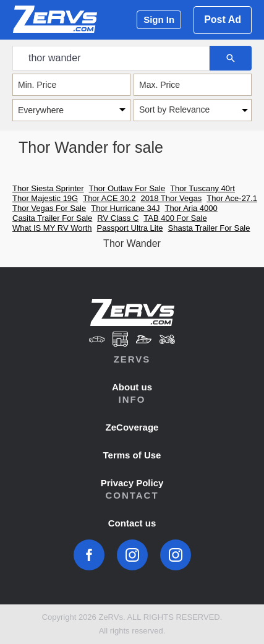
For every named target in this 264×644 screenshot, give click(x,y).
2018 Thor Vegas (171, 198)
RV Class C (118, 218)
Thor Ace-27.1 (232, 198)
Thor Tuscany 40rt (202, 188)
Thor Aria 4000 (191, 208)
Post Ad (223, 19)
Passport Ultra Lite (130, 228)
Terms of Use (132, 455)
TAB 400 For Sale (175, 218)
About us (132, 387)
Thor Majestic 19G (45, 198)
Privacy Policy (132, 483)
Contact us (132, 523)
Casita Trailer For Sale (52, 218)
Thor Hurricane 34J (125, 208)
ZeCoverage (132, 427)
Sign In (159, 19)
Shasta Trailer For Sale (209, 228)
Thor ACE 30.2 (109, 198)
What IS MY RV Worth (52, 228)
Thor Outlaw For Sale (127, 188)
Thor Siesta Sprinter (48, 188)
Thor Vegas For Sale (49, 208)
